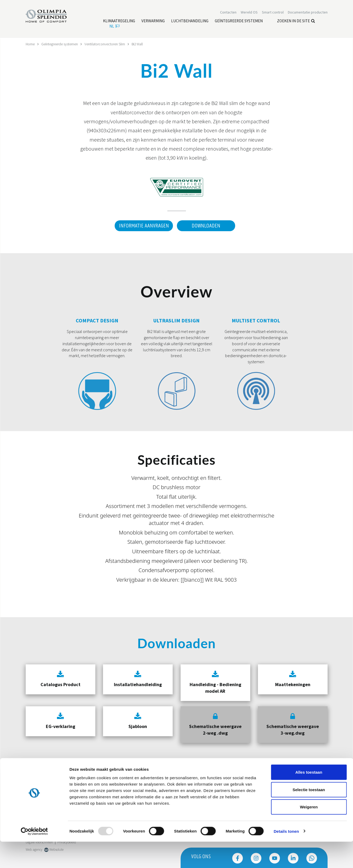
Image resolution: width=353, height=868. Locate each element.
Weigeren (309, 833)
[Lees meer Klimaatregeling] (119, 21)
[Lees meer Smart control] (273, 13)
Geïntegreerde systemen (60, 44)
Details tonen (286, 858)
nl (114, 27)
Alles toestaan (309, 798)
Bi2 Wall (138, 44)
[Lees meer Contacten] (228, 13)
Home (30, 44)
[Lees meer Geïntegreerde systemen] (239, 21)
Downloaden (206, 226)
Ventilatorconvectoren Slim (105, 44)
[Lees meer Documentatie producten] (308, 13)
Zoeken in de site (296, 21)
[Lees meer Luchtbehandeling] (190, 21)
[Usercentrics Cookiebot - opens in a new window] (34, 858)
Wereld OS (249, 13)
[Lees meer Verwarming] (153, 21)
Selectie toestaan (309, 816)
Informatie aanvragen (143, 226)
